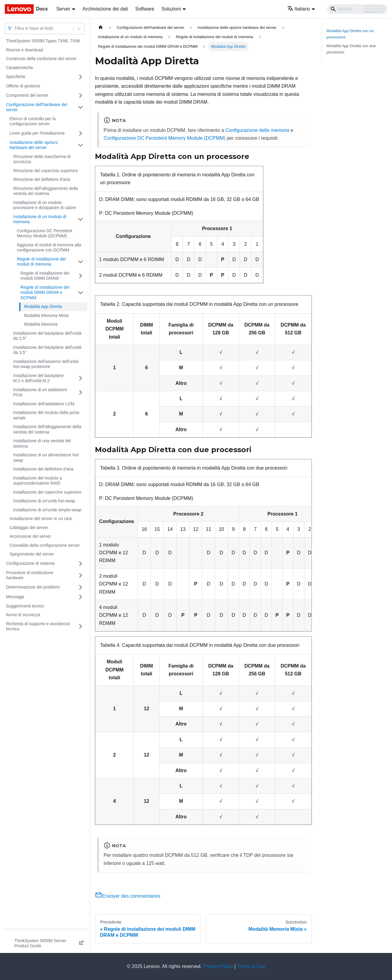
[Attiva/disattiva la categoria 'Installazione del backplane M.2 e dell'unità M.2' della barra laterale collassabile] (81, 378)
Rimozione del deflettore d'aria (42, 179)
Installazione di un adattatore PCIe (40, 392)
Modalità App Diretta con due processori (351, 49)
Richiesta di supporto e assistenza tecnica (38, 626)
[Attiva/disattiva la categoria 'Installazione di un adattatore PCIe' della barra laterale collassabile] (81, 393)
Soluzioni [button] (171, 9)
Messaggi (15, 597)
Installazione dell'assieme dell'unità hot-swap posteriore (46, 364)
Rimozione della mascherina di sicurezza (42, 159)
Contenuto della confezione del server (41, 59)
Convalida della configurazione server (45, 545)
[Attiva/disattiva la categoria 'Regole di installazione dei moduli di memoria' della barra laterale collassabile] (81, 262)
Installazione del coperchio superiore (47, 492)
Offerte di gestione (23, 86)
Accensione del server (30, 536)
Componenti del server (27, 95)
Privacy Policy (218, 966)
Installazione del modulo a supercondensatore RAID (38, 481)
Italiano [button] (299, 9)
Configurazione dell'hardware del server (36, 107)
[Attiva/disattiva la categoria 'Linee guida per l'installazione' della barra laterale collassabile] (81, 133)
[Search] (357, 9)
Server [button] (63, 9)
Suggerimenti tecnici (25, 606)
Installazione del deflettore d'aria (43, 469)
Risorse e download (24, 50)
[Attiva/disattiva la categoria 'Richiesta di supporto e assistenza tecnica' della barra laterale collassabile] (81, 627)
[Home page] (101, 27)
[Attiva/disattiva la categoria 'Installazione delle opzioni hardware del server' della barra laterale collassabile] (81, 145)
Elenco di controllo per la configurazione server (33, 121)
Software (145, 9)
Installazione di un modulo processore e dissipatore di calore (45, 205)
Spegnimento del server (32, 554)
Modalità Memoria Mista (46, 315)
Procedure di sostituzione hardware (30, 575)
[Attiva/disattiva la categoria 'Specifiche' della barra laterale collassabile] (81, 77)
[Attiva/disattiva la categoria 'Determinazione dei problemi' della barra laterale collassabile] (81, 587)
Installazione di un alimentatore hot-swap (46, 458)
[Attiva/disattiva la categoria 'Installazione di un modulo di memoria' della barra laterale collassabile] (81, 219)
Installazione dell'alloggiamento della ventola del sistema (47, 429)
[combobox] (15, 28)
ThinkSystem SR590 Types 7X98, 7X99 (43, 41)
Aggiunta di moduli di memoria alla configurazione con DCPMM (49, 248)
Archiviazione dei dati (105, 9)
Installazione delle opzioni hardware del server (34, 145)
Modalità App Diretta (43, 306)
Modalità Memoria (41, 324)
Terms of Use (251, 966)
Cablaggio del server (29, 528)
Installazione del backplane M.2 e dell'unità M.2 (38, 378)
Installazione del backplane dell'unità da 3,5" (47, 350)
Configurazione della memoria (257, 130)
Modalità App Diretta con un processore (350, 34)
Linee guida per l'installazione (37, 133)
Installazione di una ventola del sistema (42, 443)
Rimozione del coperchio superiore (46, 171)
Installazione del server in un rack (41, 519)
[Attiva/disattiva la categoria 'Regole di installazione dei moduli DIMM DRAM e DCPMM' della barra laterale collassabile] (81, 293)
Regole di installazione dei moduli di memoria (41, 262)
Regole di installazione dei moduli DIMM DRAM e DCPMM (45, 292)
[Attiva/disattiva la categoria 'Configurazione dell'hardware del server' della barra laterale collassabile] (81, 107)
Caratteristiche (20, 68)
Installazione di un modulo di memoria (40, 219)
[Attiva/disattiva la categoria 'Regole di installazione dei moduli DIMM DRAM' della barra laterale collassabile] (81, 276)
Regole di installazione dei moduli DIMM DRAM (45, 276)
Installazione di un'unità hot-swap (44, 501)
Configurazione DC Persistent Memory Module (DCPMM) (44, 233)
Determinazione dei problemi (33, 587)
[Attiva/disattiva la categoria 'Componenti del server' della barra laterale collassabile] (81, 96)
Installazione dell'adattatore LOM (44, 404)
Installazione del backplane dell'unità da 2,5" (47, 336)
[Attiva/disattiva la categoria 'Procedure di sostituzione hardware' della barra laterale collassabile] (81, 575)
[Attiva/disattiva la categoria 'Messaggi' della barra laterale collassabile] (81, 597)
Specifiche (16, 77)
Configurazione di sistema (30, 563)
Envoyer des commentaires (128, 896)
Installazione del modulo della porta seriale (46, 415)
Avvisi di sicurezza (23, 615)
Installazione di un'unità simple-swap (47, 510)
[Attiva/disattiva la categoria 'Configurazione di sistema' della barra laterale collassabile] (81, 564)
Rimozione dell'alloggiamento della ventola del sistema (46, 191)
